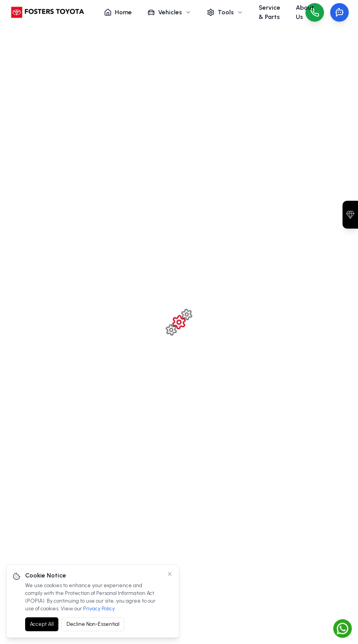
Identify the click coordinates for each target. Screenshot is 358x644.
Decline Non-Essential (93, 624)
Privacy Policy (99, 609)
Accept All (42, 624)
